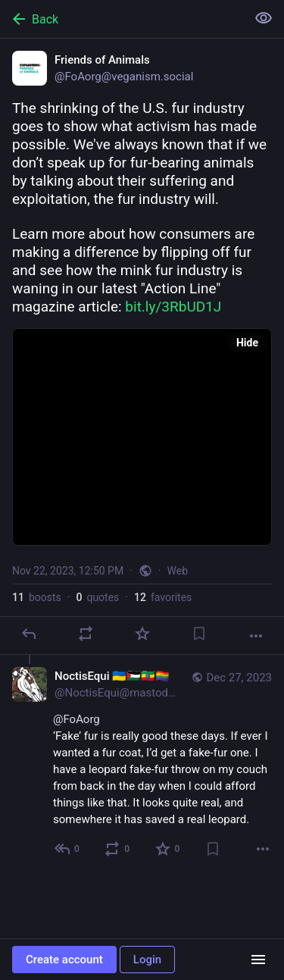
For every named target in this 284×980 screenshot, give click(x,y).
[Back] (122, 19)
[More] (256, 636)
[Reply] (29, 634)
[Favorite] (142, 634)
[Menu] (258, 960)
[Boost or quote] (86, 634)
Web (178, 571)
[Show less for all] (264, 18)
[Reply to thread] (68, 849)
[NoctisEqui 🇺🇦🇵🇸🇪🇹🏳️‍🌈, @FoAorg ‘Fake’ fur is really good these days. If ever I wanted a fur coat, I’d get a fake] (142, 764)
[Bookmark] (199, 634)
